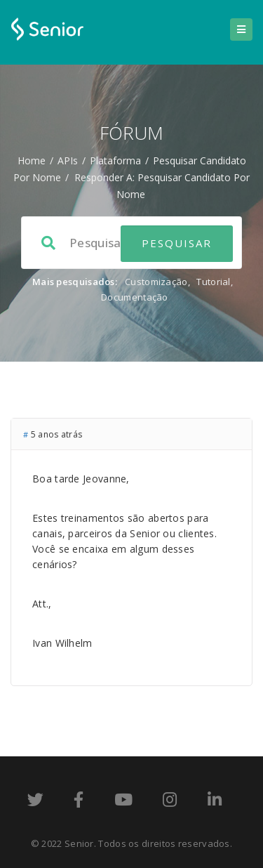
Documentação (135, 297)
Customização (156, 282)
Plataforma (115, 160)
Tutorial (213, 282)
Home (32, 160)
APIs (68, 160)
